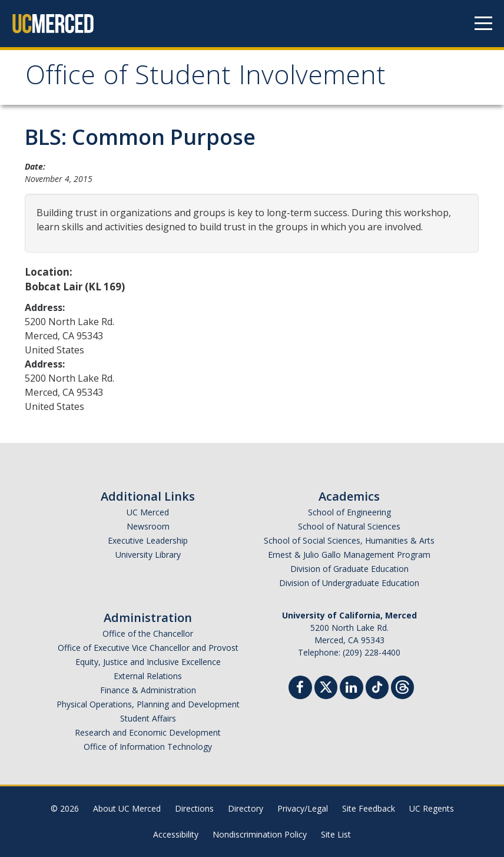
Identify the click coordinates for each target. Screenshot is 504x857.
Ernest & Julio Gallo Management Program (349, 555)
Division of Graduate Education (349, 569)
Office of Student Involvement (205, 79)
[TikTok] (377, 686)
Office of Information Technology (148, 747)
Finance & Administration (148, 690)
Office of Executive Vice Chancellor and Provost (148, 648)
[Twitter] (326, 686)
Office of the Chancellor (148, 633)
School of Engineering (349, 512)
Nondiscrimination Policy (260, 834)
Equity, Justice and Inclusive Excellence (148, 662)
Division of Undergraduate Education (349, 583)
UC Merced (148, 512)
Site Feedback (369, 808)
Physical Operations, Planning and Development (148, 704)
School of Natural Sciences (349, 526)
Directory (246, 808)
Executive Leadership (148, 540)
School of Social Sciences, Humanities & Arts (349, 540)
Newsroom (148, 526)
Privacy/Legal (303, 808)
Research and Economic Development (148, 732)
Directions (194, 808)
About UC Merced (127, 808)
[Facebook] (300, 689)
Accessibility (176, 834)
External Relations (148, 676)
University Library (148, 555)
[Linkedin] (352, 689)
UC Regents (432, 808)
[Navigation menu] (483, 24)
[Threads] (402, 686)
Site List (336, 834)
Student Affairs (148, 718)
